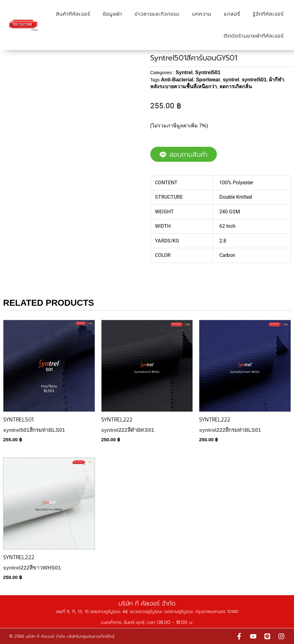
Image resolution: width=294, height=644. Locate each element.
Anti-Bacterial (177, 80)
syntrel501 (254, 80)
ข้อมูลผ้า (112, 14)
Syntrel (184, 72)
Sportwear (208, 80)
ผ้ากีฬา (277, 80)
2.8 (223, 241)
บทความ (202, 14)
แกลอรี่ (232, 14)
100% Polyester (236, 183)
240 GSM (230, 212)
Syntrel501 (208, 72)
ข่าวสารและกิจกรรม (157, 14)
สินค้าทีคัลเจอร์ (73, 14)
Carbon (227, 255)
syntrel (231, 80)
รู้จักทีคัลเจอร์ (268, 14)
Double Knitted (236, 197)
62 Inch (227, 226)
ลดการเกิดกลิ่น (236, 87)
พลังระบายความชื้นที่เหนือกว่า (184, 87)
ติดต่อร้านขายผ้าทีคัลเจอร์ (254, 36)
